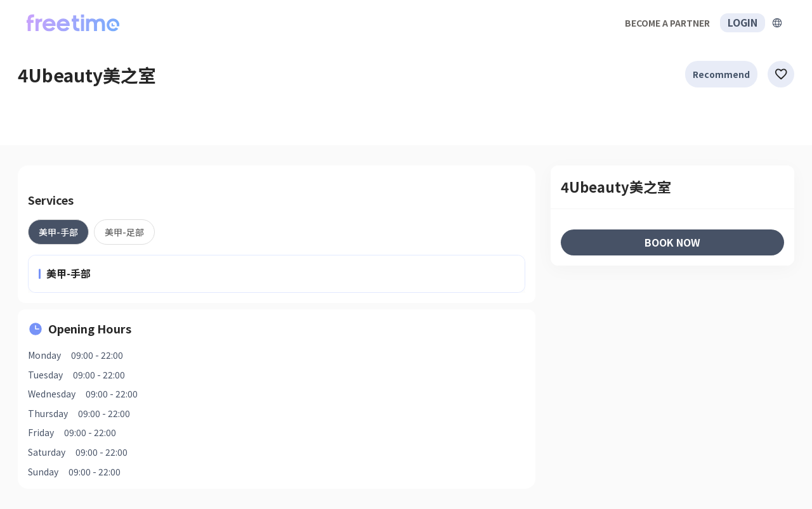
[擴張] (777, 23)
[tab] (58, 232)
